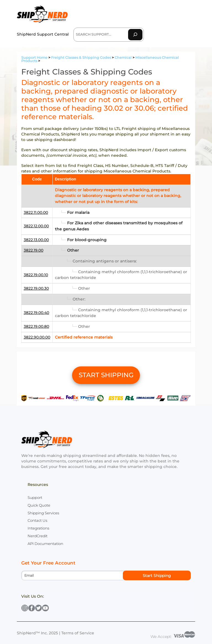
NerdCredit (38, 536)
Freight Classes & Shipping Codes (81, 58)
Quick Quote (39, 505)
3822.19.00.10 (36, 275)
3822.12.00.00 (36, 226)
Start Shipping (157, 576)
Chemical (123, 58)
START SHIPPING (106, 375)
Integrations (38, 528)
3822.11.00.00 (36, 212)
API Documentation (45, 544)
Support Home (34, 58)
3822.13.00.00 (36, 240)
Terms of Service (78, 633)
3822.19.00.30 (36, 288)
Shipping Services (43, 513)
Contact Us (37, 520)
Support (35, 497)
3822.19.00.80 (36, 326)
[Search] (135, 35)
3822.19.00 (34, 250)
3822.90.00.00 (37, 337)
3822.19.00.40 (36, 313)
